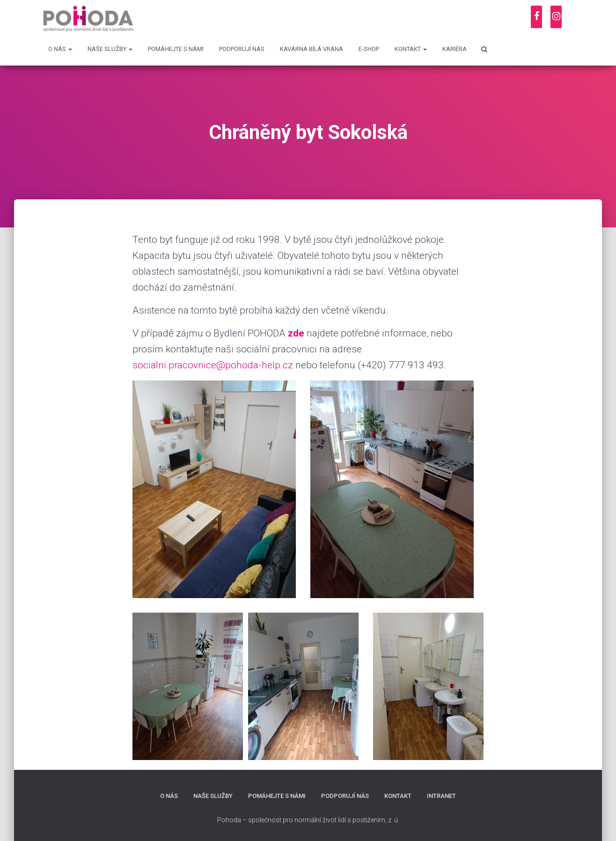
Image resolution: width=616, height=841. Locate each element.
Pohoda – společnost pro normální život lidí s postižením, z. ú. (308, 820)
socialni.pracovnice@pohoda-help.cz (213, 365)
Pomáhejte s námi (176, 49)
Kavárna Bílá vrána (312, 49)
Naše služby (110, 49)
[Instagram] (556, 17)
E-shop (369, 49)
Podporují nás (242, 49)
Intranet (441, 796)
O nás (60, 49)
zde (296, 333)
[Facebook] (536, 17)
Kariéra (455, 49)
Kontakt (411, 49)
